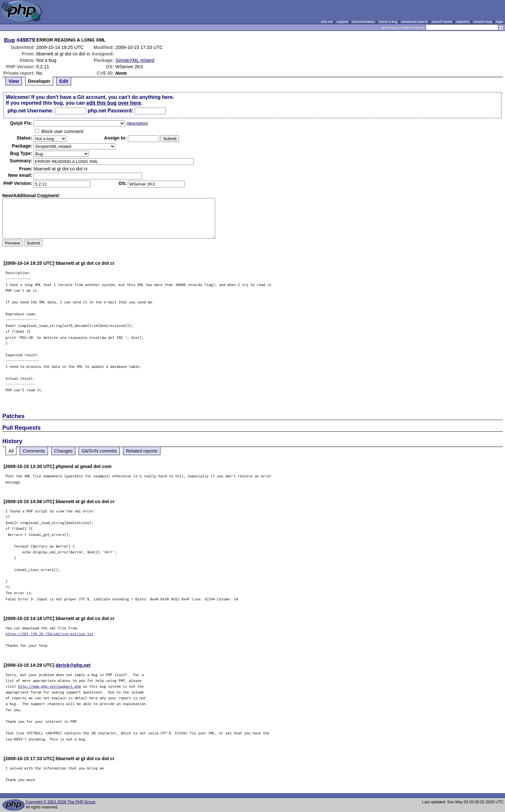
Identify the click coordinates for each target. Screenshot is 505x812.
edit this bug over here (114, 103)
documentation (363, 22)
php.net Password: (110, 111)
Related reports (142, 451)
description (137, 123)
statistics (463, 22)
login (500, 22)
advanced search (414, 22)
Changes (63, 451)
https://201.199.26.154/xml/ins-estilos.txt (49, 634)
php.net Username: (30, 111)
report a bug (388, 22)
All (11, 451)
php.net (327, 22)
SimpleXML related (135, 60)
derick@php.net (73, 665)
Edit (64, 81)
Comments (34, 451)
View (14, 81)
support (342, 22)
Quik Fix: (21, 123)
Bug (10, 40)
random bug (483, 22)
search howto (442, 22)
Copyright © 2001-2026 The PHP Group (60, 802)
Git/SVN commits (99, 451)
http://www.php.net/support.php (49, 686)
